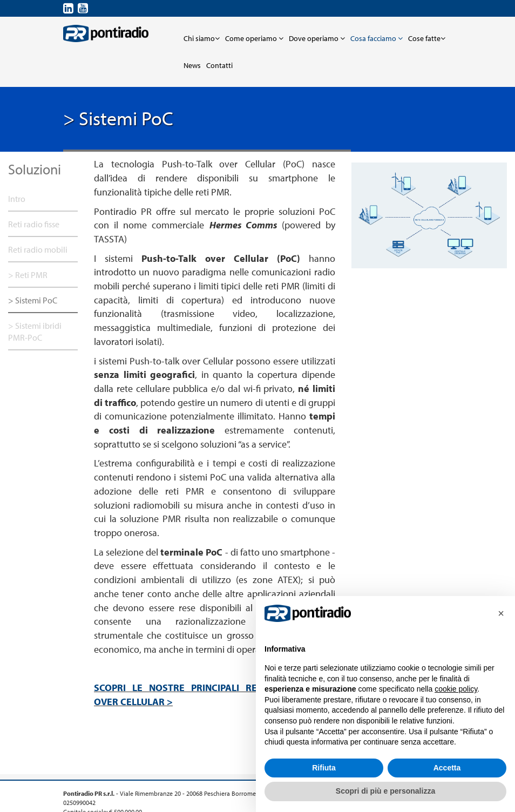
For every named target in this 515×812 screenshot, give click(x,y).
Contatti (219, 65)
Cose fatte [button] (427, 38)
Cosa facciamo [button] (377, 38)
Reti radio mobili (38, 249)
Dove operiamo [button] (317, 38)
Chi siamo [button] (202, 38)
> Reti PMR (28, 275)
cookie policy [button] (456, 689)
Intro (17, 199)
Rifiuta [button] (324, 768)
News (192, 65)
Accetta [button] (447, 768)
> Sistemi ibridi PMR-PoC (35, 332)
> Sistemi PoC (33, 300)
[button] (501, 613)
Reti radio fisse (34, 224)
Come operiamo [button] (254, 38)
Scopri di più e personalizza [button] (385, 791)
